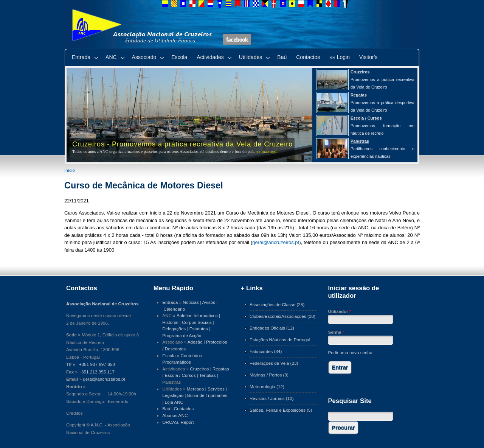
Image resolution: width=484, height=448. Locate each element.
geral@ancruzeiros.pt (276, 242)
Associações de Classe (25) (277, 304)
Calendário (175, 309)
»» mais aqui (267, 151)
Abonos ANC (175, 415)
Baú (282, 57)
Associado (144, 57)
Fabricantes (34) (266, 351)
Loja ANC (174, 402)
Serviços (216, 389)
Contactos (308, 57)
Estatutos (199, 329)
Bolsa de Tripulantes (207, 395)
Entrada (81, 57)
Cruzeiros (199, 369)
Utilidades (251, 57)
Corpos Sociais (197, 322)
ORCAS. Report (178, 422)
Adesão (195, 342)
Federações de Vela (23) (274, 363)
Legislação (173, 395)
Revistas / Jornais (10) (272, 398)
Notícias (191, 302)
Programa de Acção (182, 335)
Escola (179, 57)
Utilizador (339, 311)
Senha (336, 332)
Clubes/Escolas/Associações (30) (282, 316)
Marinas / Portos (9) (269, 375)
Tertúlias (208, 375)
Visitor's (368, 57)
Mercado (195, 389)
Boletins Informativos (197, 315)
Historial (170, 322)
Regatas (221, 369)
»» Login (340, 57)
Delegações (174, 329)
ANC (111, 57)
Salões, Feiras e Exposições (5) (281, 410)
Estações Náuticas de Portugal (280, 340)
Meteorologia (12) (267, 387)
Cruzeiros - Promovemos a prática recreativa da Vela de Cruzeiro (182, 144)
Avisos (209, 302)
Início (70, 170)
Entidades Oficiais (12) (272, 328)
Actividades (210, 57)
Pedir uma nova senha (350, 352)
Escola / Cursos (180, 375)
